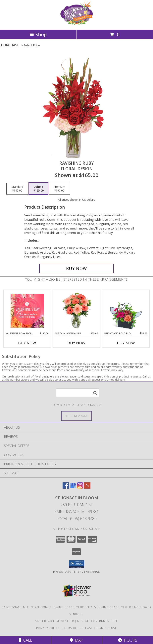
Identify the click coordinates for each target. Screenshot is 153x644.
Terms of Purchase (78, 628)
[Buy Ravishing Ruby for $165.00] (76, 268)
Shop (38, 34)
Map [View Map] (76, 640)
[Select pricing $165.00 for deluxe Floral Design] (38, 189)
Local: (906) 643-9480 (76, 519)
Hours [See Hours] (128, 640)
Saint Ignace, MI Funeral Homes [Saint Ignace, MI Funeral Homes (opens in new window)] (26, 607)
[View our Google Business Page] (73, 487)
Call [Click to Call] (25, 640)
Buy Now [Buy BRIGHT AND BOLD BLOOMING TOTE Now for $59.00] (126, 343)
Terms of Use (106, 628)
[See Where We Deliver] (76, 416)
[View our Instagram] (80, 487)
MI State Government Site (98, 621)
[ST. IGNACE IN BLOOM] (76, 24)
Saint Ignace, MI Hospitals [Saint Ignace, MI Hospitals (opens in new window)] (75, 607)
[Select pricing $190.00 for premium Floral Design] (59, 189)
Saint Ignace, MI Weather (54, 621)
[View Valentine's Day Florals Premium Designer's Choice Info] (27, 311)
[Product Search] (77, 393)
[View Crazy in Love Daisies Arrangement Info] (77, 311)
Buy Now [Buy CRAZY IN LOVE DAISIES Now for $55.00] (76, 343)
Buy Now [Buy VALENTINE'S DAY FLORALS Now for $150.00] (27, 343)
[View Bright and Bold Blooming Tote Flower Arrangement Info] (126, 311)
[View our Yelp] (87, 487)
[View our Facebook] (66, 487)
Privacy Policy (48, 628)
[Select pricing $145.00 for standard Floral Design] (17, 189)
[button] (77, 564)
